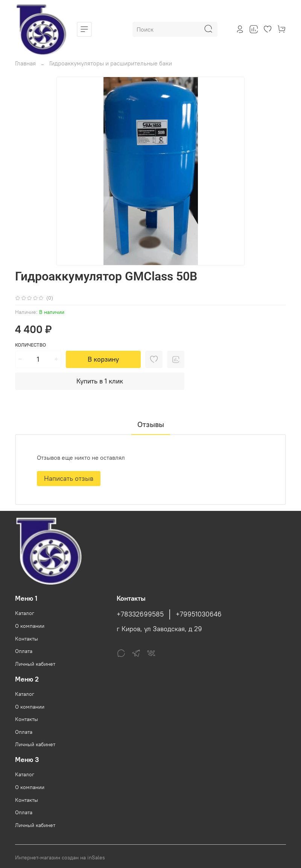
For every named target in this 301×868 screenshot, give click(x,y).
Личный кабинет (35, 664)
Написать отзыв (69, 478)
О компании (30, 626)
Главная (25, 63)
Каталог (25, 613)
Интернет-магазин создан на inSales (60, 857)
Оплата (24, 651)
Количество (30, 345)
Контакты (27, 639)
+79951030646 (199, 614)
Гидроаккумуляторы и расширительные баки (111, 63)
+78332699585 (140, 614)
